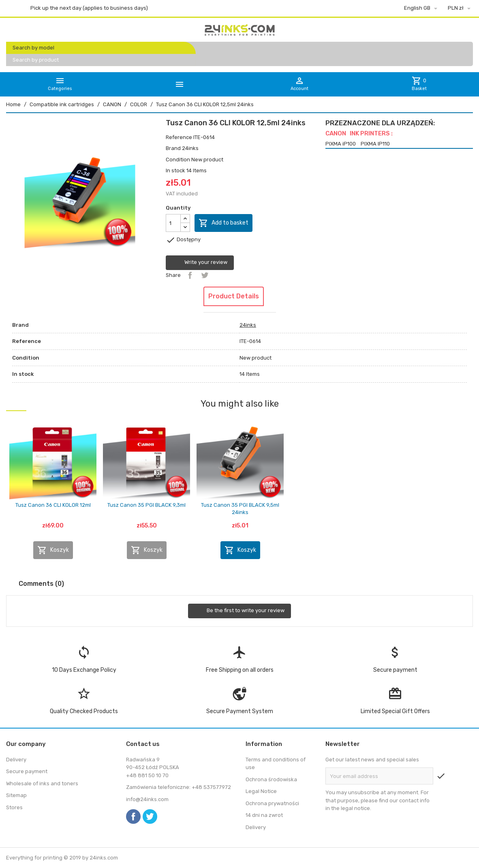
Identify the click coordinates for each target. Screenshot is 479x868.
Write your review (200, 263)
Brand (173, 148)
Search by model (33, 48)
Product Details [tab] (234, 296)
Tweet (205, 275)
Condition (178, 160)
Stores (14, 807)
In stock (175, 170)
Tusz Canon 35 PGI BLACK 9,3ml (146, 505)
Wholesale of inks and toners (42, 783)
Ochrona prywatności (272, 803)
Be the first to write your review (239, 611)
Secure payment (27, 771)
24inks (190, 148)
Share (190, 275)
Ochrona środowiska (271, 779)
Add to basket (223, 223)
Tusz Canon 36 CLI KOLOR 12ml (53, 505)
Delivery (16, 760)
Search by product (36, 60)
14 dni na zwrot (264, 815)
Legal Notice (261, 791)
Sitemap (16, 795)
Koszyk (53, 550)
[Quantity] (173, 223)
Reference (179, 137)
